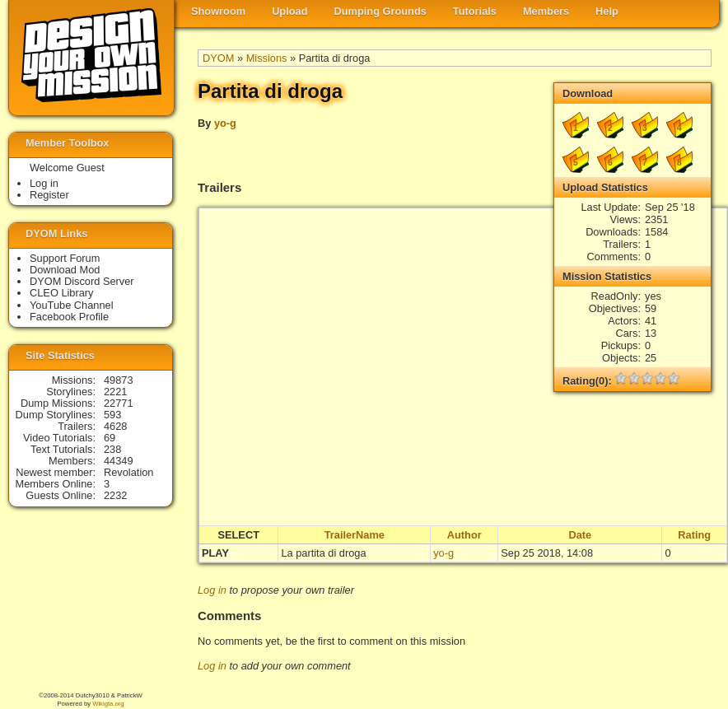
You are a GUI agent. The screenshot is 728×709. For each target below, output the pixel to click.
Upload (289, 11)
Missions (267, 58)
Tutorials (475, 11)
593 (112, 415)
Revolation (128, 472)
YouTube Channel (72, 305)
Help (607, 11)
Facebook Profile (69, 317)
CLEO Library (62, 293)
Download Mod (65, 270)
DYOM (218, 58)
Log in (212, 590)
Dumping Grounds (380, 11)
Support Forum (65, 258)
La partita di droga (323, 553)
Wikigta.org (108, 704)
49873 (119, 380)
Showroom (218, 11)
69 (110, 438)
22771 (119, 403)
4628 (115, 426)
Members (546, 11)
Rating (694, 535)
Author (464, 535)
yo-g (225, 123)
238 (112, 449)
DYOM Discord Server (82, 281)
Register (49, 195)
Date (580, 535)
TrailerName (355, 535)
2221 (115, 392)
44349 (119, 461)
